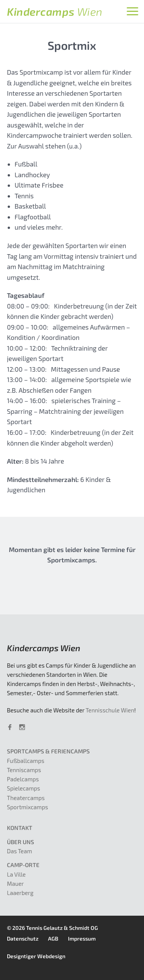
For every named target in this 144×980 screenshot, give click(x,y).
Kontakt (20, 828)
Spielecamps (23, 788)
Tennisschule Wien (110, 710)
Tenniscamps (24, 770)
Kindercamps (55, 11)
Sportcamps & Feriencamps (48, 751)
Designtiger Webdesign (36, 956)
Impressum (82, 938)
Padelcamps (23, 779)
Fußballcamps (26, 761)
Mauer (15, 884)
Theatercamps (26, 798)
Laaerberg (20, 893)
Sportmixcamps (27, 807)
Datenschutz (23, 938)
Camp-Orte (23, 865)
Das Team (19, 851)
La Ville (16, 874)
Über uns (21, 842)
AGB (53, 938)
